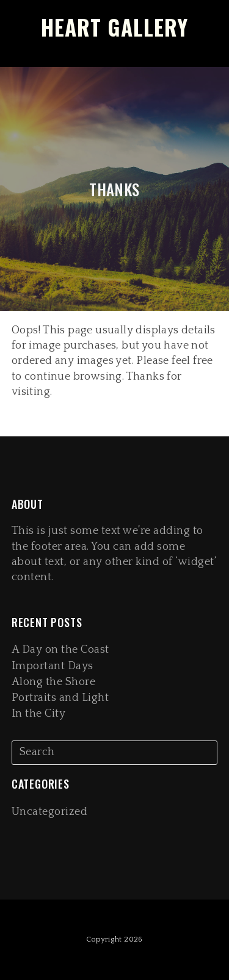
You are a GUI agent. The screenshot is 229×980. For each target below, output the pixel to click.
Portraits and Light (60, 698)
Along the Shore (54, 682)
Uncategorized (50, 812)
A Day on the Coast (60, 650)
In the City (39, 714)
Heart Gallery (114, 27)
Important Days (53, 666)
